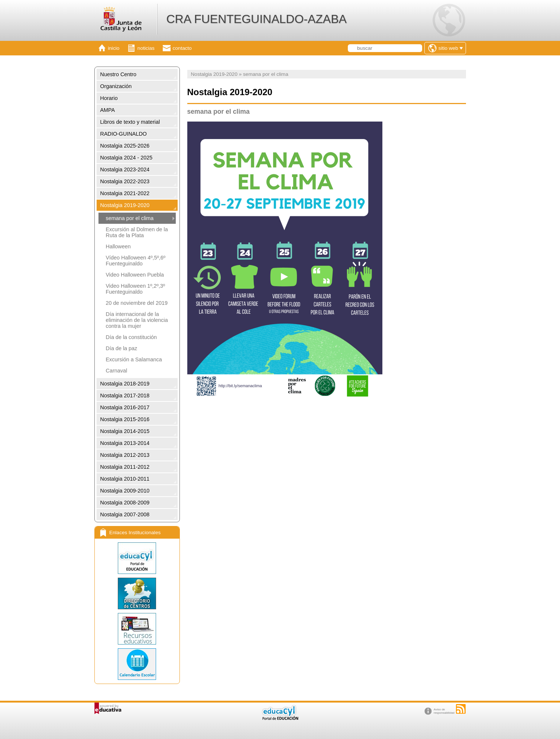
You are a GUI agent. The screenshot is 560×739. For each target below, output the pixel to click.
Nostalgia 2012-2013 (125, 455)
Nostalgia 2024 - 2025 (127, 158)
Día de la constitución (132, 337)
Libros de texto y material (130, 122)
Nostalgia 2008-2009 (125, 503)
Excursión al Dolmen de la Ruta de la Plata (137, 232)
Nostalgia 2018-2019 (125, 384)
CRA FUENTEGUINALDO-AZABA (256, 19)
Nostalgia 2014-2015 (125, 431)
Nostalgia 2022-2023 (125, 181)
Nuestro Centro (119, 74)
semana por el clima (130, 218)
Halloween (118, 246)
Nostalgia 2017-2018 (125, 396)
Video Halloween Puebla (135, 275)
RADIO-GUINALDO (124, 134)
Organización (116, 86)
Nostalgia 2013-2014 (125, 443)
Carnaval (117, 371)
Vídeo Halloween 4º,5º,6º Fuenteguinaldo (136, 261)
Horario (109, 98)
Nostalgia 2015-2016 (125, 419)
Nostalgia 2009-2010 (125, 491)
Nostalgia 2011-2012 (125, 467)
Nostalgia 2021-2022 (125, 193)
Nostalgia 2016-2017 (125, 407)
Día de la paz (122, 348)
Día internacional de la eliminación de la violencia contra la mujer (137, 320)
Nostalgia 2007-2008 (125, 514)
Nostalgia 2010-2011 (125, 479)
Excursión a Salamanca (134, 359)
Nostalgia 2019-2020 (125, 205)
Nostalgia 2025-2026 (125, 146)
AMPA (108, 110)
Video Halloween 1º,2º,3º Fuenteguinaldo (136, 289)
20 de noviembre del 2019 (137, 303)
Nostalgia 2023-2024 (125, 170)
